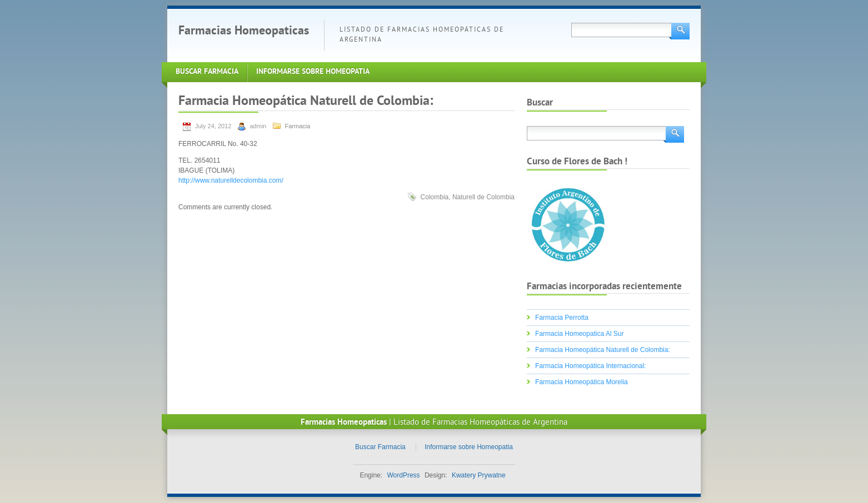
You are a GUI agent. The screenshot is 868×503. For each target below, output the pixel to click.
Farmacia (298, 126)
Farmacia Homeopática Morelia (582, 382)
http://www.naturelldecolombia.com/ (231, 180)
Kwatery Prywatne (479, 475)
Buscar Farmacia (207, 72)
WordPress (403, 475)
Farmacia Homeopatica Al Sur (579, 334)
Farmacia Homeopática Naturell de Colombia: (603, 350)
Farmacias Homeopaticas (244, 31)
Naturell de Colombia (483, 197)
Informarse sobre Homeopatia (313, 72)
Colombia (435, 197)
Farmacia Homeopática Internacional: (590, 366)
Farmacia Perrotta (562, 318)
